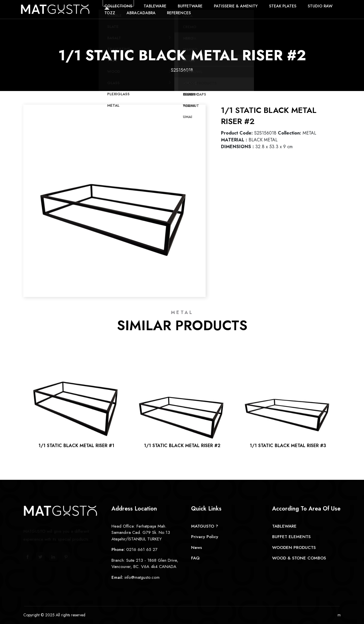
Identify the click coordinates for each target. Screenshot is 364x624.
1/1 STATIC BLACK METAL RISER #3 (288, 446)
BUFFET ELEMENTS (291, 537)
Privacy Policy (205, 537)
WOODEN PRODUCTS (294, 547)
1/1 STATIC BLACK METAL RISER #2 (182, 446)
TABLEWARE (284, 526)
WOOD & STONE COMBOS (299, 558)
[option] (114, 196)
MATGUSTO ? (205, 526)
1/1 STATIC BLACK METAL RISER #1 (76, 446)
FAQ (195, 558)
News (197, 547)
